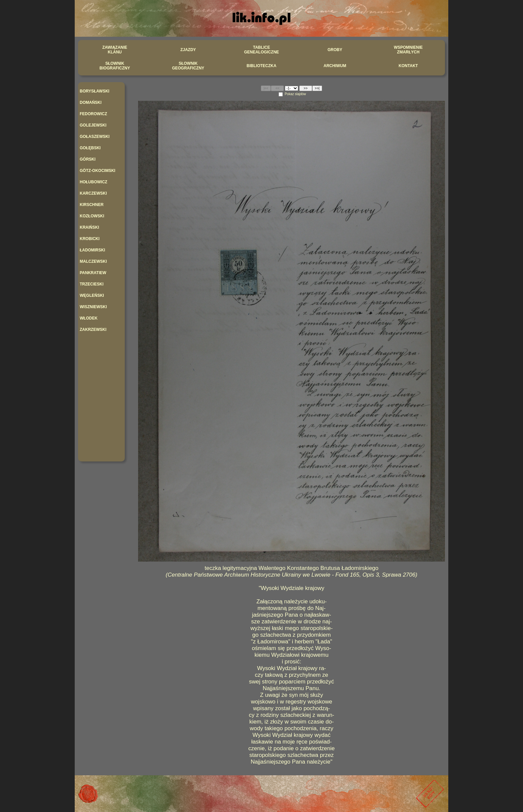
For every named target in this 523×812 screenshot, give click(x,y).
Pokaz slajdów (295, 94)
